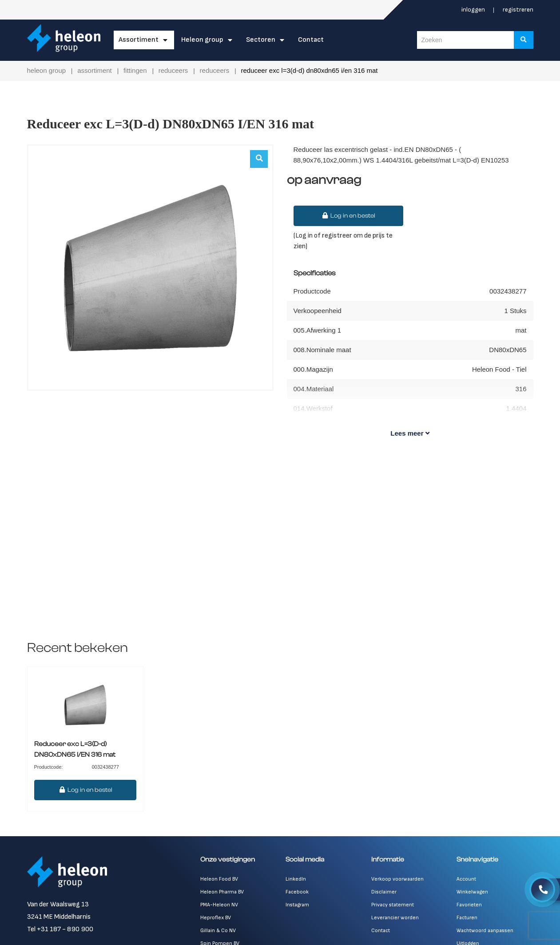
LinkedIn (296, 879)
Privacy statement (393, 905)
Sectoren (261, 40)
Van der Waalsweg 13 (58, 904)
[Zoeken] (524, 40)
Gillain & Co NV (218, 931)
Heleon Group (202, 40)
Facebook (297, 892)
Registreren (518, 10)
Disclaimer (384, 892)
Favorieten (469, 905)
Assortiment (139, 40)
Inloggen (474, 10)
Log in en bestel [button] (349, 216)
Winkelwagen (472, 892)
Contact (311, 40)
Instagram (297, 905)
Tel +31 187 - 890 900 (60, 929)
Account (466, 879)
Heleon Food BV (219, 879)
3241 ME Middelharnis (59, 917)
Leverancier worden (395, 918)
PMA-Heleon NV (219, 905)
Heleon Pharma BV (222, 892)
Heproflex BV (216, 918)
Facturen (467, 918)
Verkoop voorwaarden (397, 879)
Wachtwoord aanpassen (485, 931)
